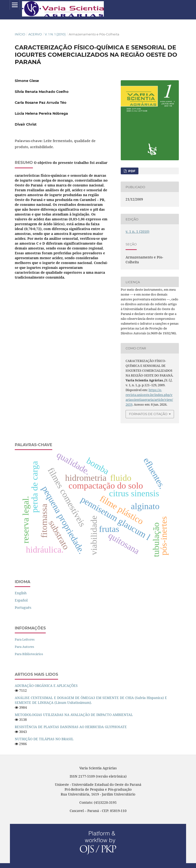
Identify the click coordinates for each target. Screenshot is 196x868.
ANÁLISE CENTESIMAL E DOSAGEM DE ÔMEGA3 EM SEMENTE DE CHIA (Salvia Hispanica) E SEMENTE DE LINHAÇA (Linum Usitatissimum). (91, 700)
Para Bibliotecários (29, 654)
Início (20, 34)
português (23, 607)
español (21, 600)
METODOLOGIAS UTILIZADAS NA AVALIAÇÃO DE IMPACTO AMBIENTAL (74, 715)
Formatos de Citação (148, 414)
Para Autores (24, 647)
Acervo (35, 34)
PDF (131, 171)
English (21, 593)
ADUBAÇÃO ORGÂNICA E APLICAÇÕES (46, 686)
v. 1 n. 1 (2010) (55, 34)
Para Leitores (25, 639)
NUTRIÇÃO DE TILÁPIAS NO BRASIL (44, 739)
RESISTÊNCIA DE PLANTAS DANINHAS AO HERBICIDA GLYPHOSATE (71, 727)
